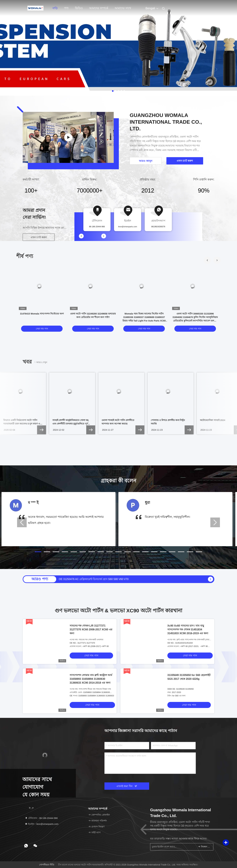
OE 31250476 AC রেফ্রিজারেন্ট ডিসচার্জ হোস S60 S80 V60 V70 (94, 579)
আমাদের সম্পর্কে (99, 8)
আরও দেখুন (40, 362)
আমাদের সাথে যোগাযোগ (123, 10)
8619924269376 (158, 227)
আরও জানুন (146, 161)
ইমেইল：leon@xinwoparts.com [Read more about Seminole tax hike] (42, 824)
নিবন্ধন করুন (204, 847)
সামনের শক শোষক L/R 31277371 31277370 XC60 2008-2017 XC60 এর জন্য (91, 629)
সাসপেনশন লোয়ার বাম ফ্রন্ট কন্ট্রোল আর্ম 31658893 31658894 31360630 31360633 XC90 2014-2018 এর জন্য (91, 679)
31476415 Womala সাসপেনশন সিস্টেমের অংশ (42, 314)
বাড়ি (55, 8)
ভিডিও (79, 8)
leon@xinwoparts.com (128, 227)
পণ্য (66, 8)
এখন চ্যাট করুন (39, 237)
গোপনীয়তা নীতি (47, 865)
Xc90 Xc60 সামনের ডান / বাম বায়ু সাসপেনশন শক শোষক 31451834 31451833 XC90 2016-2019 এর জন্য (188, 629)
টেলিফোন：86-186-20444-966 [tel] (41, 818)
